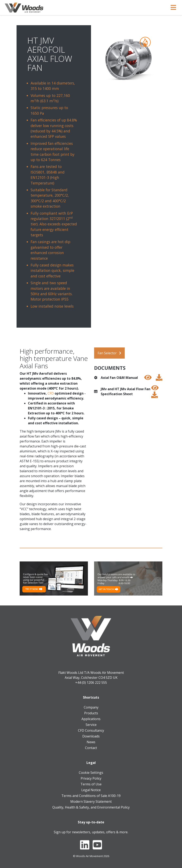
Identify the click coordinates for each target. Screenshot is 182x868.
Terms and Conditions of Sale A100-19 (91, 796)
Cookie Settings (91, 773)
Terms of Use (91, 784)
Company (91, 707)
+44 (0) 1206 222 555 (91, 683)
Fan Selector (109, 353)
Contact (91, 748)
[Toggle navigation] (173, 8)
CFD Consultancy (91, 730)
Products (91, 713)
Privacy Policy (91, 778)
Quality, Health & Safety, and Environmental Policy (91, 807)
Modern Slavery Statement (91, 801)
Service (91, 725)
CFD (51, 393)
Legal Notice (91, 790)
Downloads (91, 736)
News (91, 742)
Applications (91, 719)
